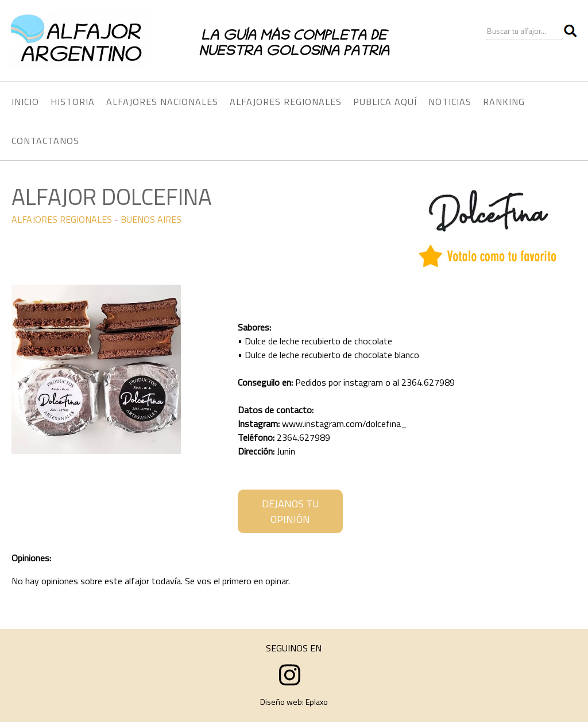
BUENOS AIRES (151, 219)
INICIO (25, 102)
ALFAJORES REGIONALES (62, 219)
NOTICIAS (450, 102)
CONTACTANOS (45, 141)
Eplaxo (317, 702)
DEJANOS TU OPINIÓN (291, 511)
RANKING (504, 102)
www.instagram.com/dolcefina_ (345, 424)
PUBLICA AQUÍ (385, 102)
